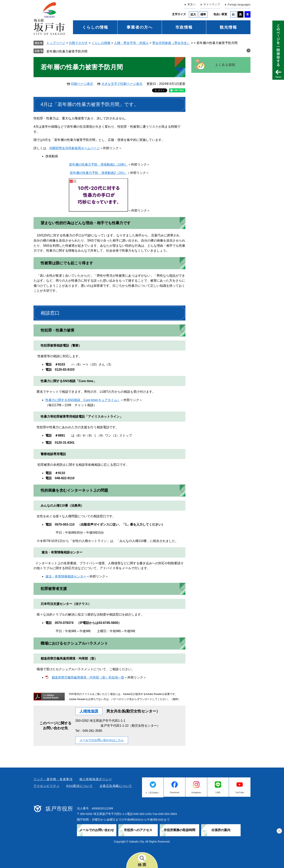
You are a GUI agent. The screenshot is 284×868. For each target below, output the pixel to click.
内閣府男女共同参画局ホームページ (75, 148)
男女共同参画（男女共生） (171, 43)
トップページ (56, 43)
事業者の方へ (140, 27)
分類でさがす (78, 43)
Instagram (196, 792)
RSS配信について (79, 786)
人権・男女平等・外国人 (131, 43)
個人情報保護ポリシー (96, 779)
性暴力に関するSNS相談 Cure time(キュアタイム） (83, 400)
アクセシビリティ (47, 786)
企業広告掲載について (116, 786)
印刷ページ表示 (82, 84)
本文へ (192, 4)
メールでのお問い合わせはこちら (102, 740)
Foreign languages (239, 5)
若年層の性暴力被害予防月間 (67, 51)
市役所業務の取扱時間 (179, 830)
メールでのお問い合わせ (97, 830)
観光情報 (228, 27)
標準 (203, 14)
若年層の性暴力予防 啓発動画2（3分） (98, 173)
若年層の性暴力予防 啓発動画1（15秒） (99, 165)
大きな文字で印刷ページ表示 (122, 84)
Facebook (175, 792)
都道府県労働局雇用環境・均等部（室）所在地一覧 (88, 677)
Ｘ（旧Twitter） (153, 793)
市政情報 (184, 27)
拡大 (193, 14)
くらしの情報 (95, 27)
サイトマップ (212, 4)
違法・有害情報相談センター (66, 576)
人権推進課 (89, 711)
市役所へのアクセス (138, 830)
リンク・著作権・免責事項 (53, 779)
